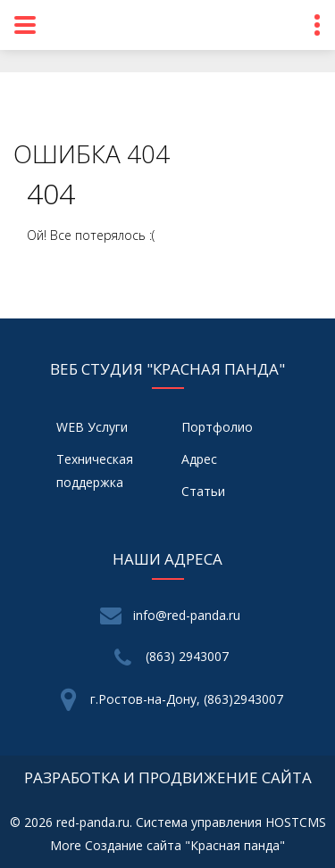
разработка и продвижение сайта (168, 777)
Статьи (203, 491)
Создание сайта (133, 845)
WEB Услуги (92, 427)
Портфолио (217, 427)
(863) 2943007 (187, 656)
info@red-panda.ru (187, 615)
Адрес (199, 459)
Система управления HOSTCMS (231, 822)
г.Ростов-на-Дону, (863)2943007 (187, 699)
